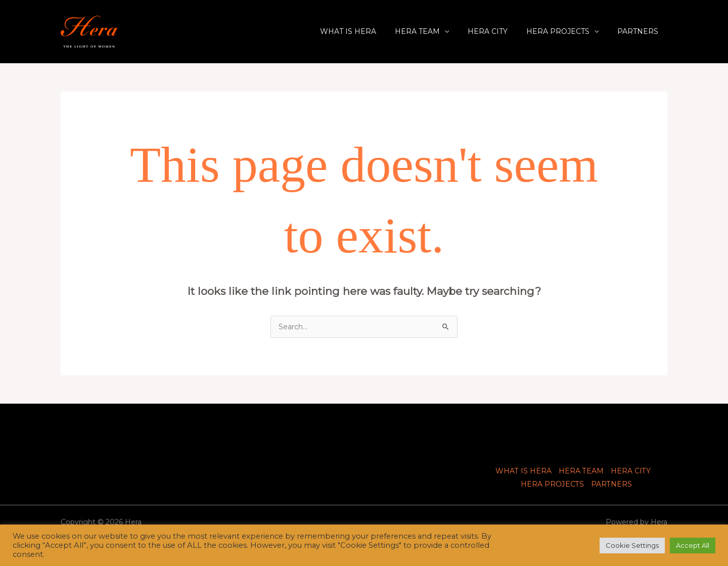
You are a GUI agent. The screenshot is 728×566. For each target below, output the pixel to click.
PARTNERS (640, 31)
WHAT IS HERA (368, 31)
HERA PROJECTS (564, 31)
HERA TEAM (433, 31)
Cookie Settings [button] (632, 545)
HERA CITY (499, 31)
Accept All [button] (693, 545)
